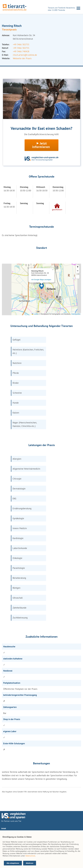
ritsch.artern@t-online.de (25, 55)
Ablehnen (30, 863)
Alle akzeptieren (13, 863)
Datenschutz (30, 856)
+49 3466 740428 (21, 51)
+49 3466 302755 (21, 44)
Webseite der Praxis (22, 58)
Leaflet (35, 314)
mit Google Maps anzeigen (41, 280)
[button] (42, 286)
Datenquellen (76, 314)
